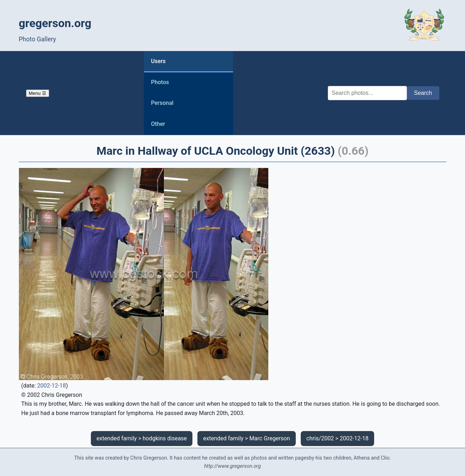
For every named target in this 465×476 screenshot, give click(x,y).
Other (158, 124)
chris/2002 (320, 438)
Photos (160, 82)
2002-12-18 (51, 386)
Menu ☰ (38, 93)
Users (158, 61)
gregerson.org (55, 23)
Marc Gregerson (270, 438)
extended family (117, 438)
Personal (162, 103)
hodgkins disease (165, 438)
